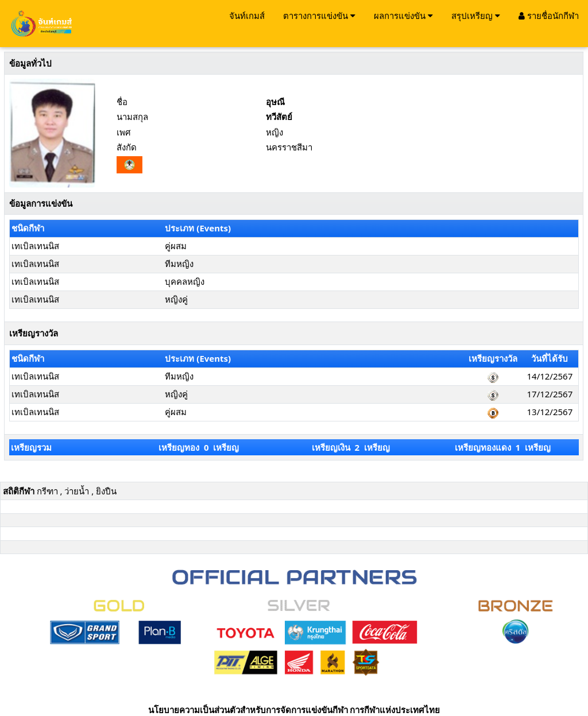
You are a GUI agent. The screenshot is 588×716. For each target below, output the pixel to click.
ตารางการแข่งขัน (319, 16)
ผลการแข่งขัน (403, 16)
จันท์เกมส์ (247, 16)
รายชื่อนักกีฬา (549, 16)
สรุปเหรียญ (476, 16)
